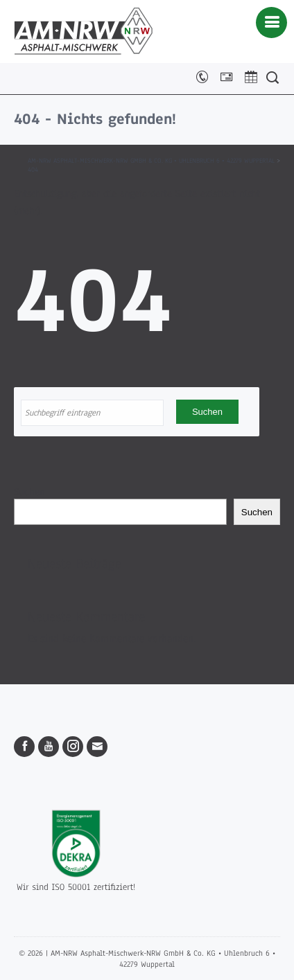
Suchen (29, 492)
